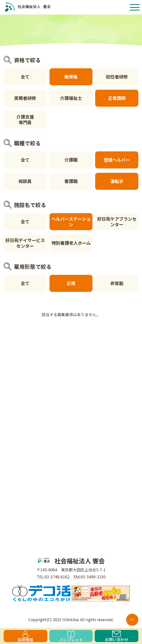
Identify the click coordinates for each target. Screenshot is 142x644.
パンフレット (71, 636)
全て (25, 77)
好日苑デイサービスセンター (25, 243)
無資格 (71, 77)
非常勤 (117, 283)
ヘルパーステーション (71, 222)
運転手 (117, 181)
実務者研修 (25, 98)
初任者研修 (117, 77)
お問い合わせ (117, 636)
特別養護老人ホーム (71, 243)
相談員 (25, 181)
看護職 (71, 181)
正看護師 (117, 98)
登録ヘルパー (117, 160)
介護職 (71, 160)
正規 (71, 283)
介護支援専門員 (25, 119)
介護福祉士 (71, 98)
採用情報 (25, 636)
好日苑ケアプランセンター (117, 222)
